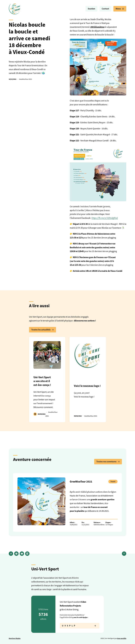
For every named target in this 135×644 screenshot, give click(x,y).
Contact (105, 9)
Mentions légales (15, 638)
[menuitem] (91, 9)
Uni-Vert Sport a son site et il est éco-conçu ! (42, 381)
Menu (120, 9)
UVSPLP (80, 626)
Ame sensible (122, 638)
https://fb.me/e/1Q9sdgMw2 (105, 218)
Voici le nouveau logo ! (87, 386)
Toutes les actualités (43, 330)
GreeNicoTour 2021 (26, 79)
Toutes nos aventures (108, 462)
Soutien (91, 9)
